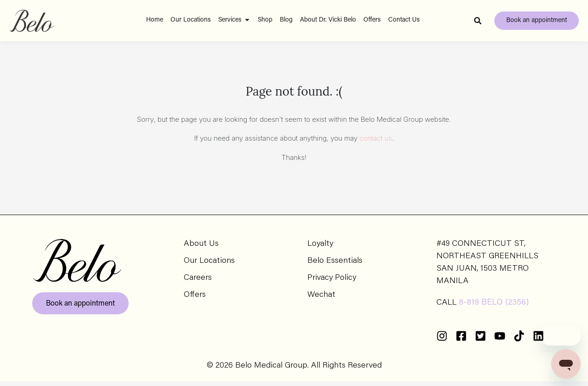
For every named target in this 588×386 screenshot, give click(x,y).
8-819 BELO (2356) (494, 307)
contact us (376, 143)
